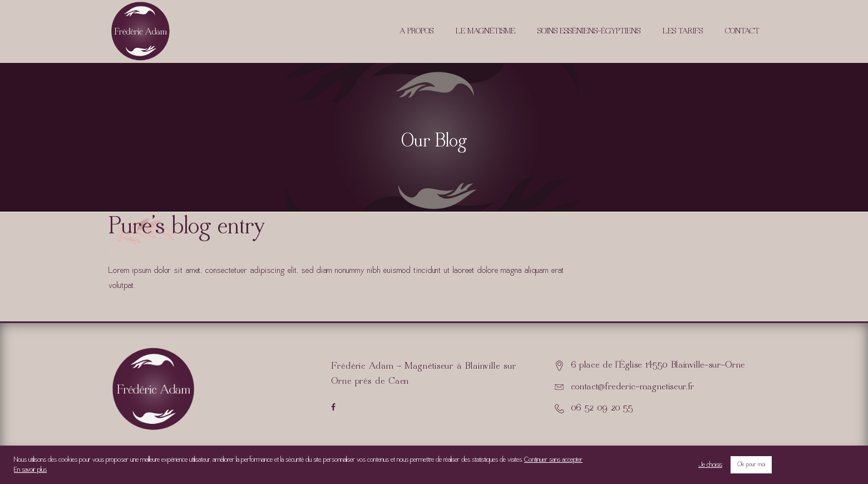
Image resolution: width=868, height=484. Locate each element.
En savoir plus (30, 470)
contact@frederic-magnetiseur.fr (633, 387)
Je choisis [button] (710, 465)
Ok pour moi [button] (751, 465)
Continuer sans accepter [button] (553, 460)
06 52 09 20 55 (602, 408)
